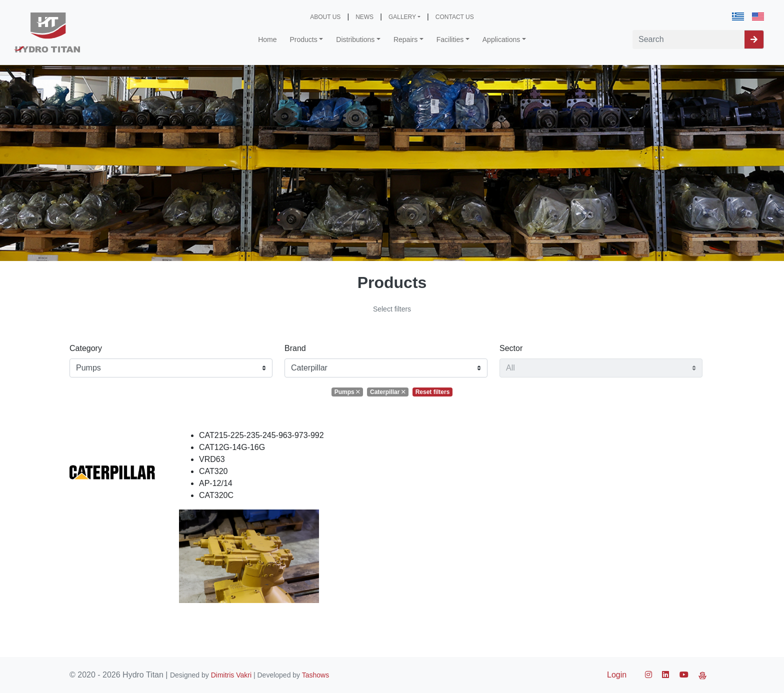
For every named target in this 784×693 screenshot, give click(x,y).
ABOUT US (325, 17)
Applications (501, 39)
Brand (295, 348)
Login (617, 675)
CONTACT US (455, 17)
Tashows (315, 675)
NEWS (364, 17)
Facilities (450, 39)
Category (86, 348)
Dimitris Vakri (231, 675)
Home (267, 39)
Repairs (405, 39)
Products (304, 39)
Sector (511, 348)
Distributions (355, 39)
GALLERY (402, 17)
